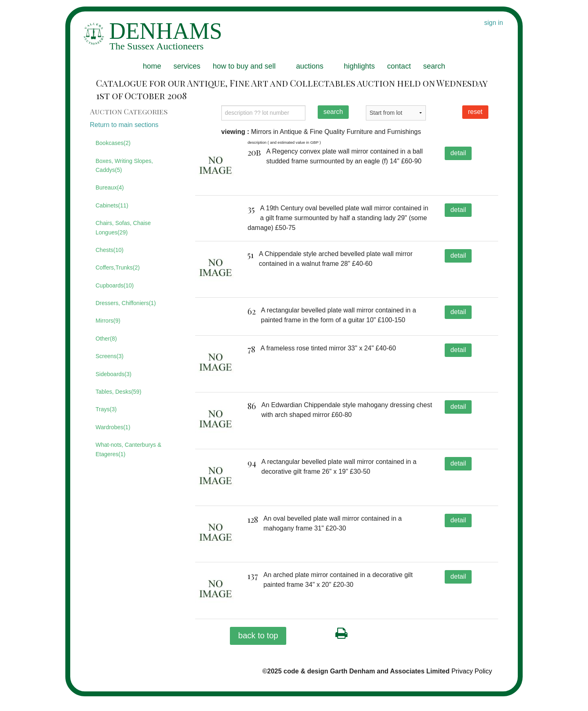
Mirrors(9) (108, 321)
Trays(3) (106, 409)
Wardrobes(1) (113, 427)
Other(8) (106, 339)
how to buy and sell (244, 66)
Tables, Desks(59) (118, 392)
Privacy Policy (472, 686)
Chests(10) (109, 250)
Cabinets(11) (112, 205)
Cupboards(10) (115, 285)
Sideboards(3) (114, 374)
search (434, 66)
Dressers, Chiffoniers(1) (126, 303)
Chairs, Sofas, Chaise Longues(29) (123, 227)
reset (475, 112)
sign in (494, 23)
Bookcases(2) (113, 143)
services (187, 66)
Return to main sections (124, 125)
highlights (359, 66)
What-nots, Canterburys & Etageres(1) (128, 449)
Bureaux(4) (110, 187)
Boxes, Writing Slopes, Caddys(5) (124, 165)
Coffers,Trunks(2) (118, 267)
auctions (310, 66)
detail (458, 153)
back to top (258, 651)
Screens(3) (109, 356)
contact (399, 66)
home (152, 66)
